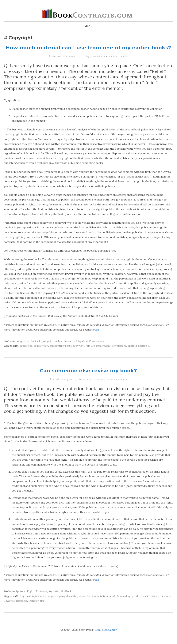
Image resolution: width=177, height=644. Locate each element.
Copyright (45, 348)
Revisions (42, 597)
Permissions (96, 348)
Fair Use (57, 348)
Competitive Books (27, 348)
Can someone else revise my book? (89, 377)
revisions (165, 602)
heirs (90, 602)
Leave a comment (120, 63)
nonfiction (116, 602)
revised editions (149, 602)
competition (41, 352)
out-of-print (131, 602)
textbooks (22, 607)
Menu (88, 26)
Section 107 (145, 352)
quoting (132, 352)
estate (73, 602)
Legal (98, 636)
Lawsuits (69, 348)
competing (26, 352)
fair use (90, 352)
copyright (79, 352)
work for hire (36, 607)
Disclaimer (110, 636)
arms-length (48, 602)
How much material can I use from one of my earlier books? (89, 51)
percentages (103, 352)
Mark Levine (98, 63)
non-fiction (101, 602)
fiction (82, 602)
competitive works (61, 352)
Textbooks (67, 597)
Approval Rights (25, 597)
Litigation (82, 348)
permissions (119, 352)
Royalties (54, 597)
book (96, 336)
